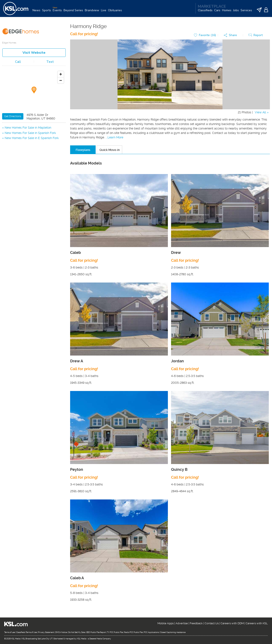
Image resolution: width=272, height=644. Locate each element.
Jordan (177, 361)
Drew (176, 252)
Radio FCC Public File (133, 632)
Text (50, 62)
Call (18, 62)
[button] (231, 35)
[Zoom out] (61, 80)
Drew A (77, 361)
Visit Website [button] (34, 53)
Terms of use (10, 632)
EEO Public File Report (96, 632)
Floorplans (83, 150)
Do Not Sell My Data (77, 632)
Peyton (77, 469)
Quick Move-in (110, 150)
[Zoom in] (61, 74)
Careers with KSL (257, 623)
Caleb (75, 252)
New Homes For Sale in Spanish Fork (30, 133)
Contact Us (212, 623)
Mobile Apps (166, 623)
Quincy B (179, 469)
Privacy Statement (46, 632)
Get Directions (13, 116)
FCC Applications (151, 632)
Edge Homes (9, 43)
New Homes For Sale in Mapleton (28, 128)
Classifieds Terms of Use (26, 632)
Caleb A (77, 578)
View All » (262, 112)
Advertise (182, 623)
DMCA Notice (61, 632)
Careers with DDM (232, 623)
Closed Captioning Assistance (173, 632)
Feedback (196, 623)
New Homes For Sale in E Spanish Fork (32, 138)
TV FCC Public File (115, 632)
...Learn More (114, 137)
